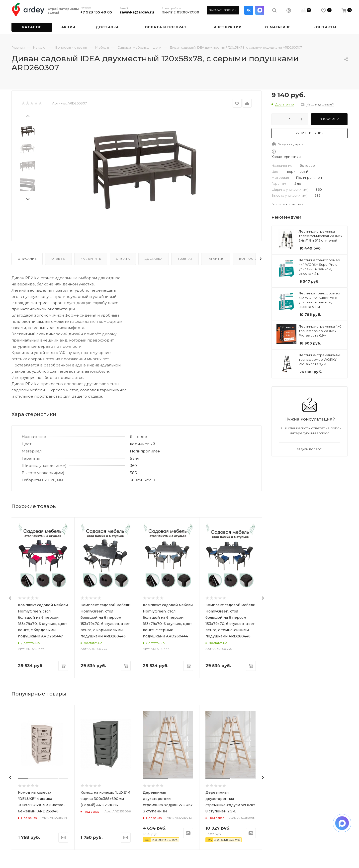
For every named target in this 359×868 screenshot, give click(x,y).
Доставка (153, 259)
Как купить (91, 259)
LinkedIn (260, 10)
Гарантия (216, 259)
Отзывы (58, 259)
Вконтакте (249, 10)
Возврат (185, 259)
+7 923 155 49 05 (96, 12)
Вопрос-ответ (252, 259)
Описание (27, 259)
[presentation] (28, 116)
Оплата (123, 259)
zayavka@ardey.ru (137, 12)
